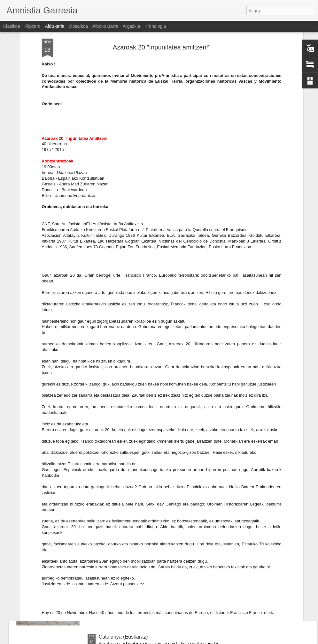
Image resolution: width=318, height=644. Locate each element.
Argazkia (131, 26)
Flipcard (33, 26)
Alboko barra (105, 26)
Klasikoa (12, 26)
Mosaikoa (78, 26)
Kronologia (155, 26)
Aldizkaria (55, 26)
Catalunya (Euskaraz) (123, 637)
